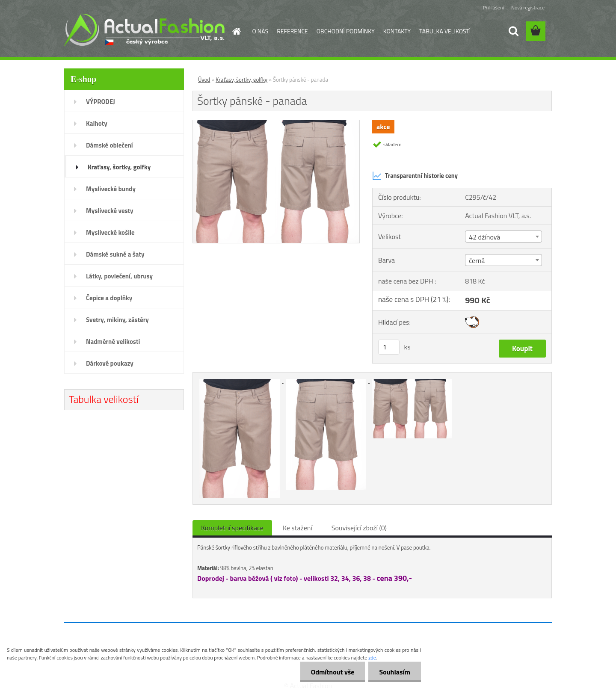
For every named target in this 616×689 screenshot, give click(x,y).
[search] (513, 31)
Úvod (204, 80)
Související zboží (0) (359, 528)
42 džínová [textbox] (484, 237)
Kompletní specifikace (232, 528)
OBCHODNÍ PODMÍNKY (346, 31)
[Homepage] (236, 31)
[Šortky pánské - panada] (276, 124)
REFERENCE (292, 31)
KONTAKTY (397, 31)
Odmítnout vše (333, 672)
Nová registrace (528, 7)
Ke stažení (298, 528)
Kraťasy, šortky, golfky (241, 80)
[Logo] (144, 30)
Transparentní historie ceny (415, 176)
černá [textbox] (477, 260)
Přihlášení (493, 7)
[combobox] (503, 237)
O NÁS (261, 31)
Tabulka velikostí (104, 399)
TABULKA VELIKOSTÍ (445, 31)
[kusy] (389, 347)
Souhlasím (395, 672)
